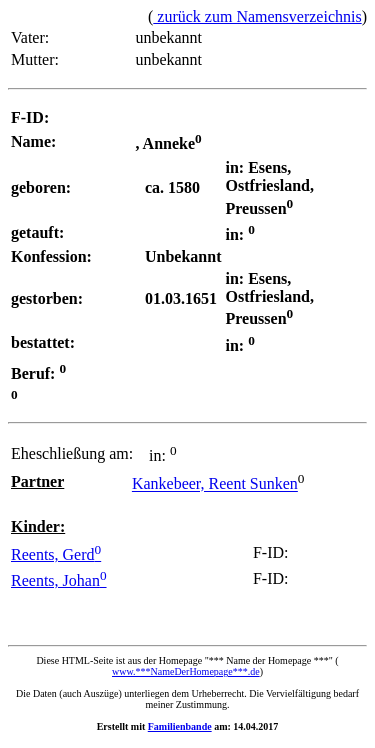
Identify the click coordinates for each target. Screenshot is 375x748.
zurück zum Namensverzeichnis (257, 16)
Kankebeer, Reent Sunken (215, 484)
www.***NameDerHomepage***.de (186, 671)
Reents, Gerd (56, 554)
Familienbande (180, 726)
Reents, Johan (59, 580)
